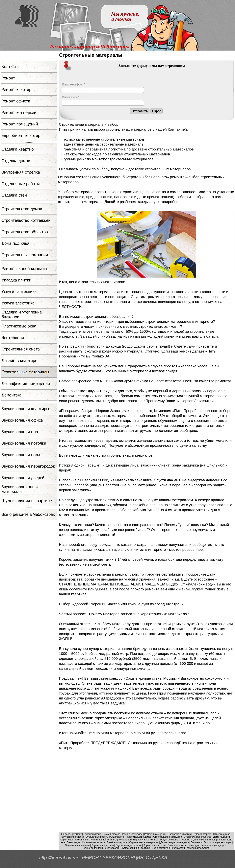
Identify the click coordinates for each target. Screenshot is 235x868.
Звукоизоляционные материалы (101, 848)
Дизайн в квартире (117, 842)
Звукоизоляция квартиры (218, 842)
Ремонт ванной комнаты (103, 840)
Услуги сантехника (148, 840)
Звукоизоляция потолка (129, 845)
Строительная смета (94, 842)
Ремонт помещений (155, 834)
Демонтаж (196, 842)
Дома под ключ (222, 837)
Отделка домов (222, 834)
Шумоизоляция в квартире (135, 848)
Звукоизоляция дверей (213, 845)
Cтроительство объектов (197, 837)
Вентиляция (74, 842)
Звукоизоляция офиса (78, 845)
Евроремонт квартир (179, 834)
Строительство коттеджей (168, 837)
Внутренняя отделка (73, 837)
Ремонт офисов (112, 834)
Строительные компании (74, 840)
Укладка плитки (127, 840)
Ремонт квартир (92, 834)
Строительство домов (139, 837)
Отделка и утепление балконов (198, 840)
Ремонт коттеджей (132, 834)
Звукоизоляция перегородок (183, 845)
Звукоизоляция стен (103, 845)
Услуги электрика (170, 840)
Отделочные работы (97, 837)
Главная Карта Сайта (197, 848)
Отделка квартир (202, 834)
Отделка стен (118, 837)
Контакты (66, 834)
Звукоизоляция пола (155, 845)
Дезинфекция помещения (175, 842)
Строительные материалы (144, 842)
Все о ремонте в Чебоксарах (168, 848)
